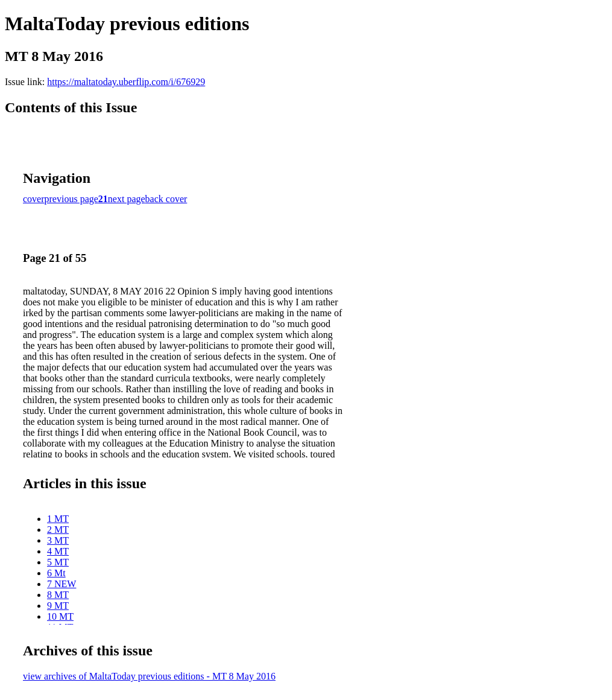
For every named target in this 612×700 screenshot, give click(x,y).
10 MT (60, 616)
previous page (71, 199)
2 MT (58, 530)
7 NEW (62, 584)
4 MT (58, 551)
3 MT (58, 540)
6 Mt (56, 573)
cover (34, 199)
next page (127, 199)
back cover (166, 199)
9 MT (58, 606)
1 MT (58, 519)
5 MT (58, 562)
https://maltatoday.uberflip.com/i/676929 (126, 82)
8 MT (58, 595)
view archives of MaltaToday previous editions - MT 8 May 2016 (149, 676)
